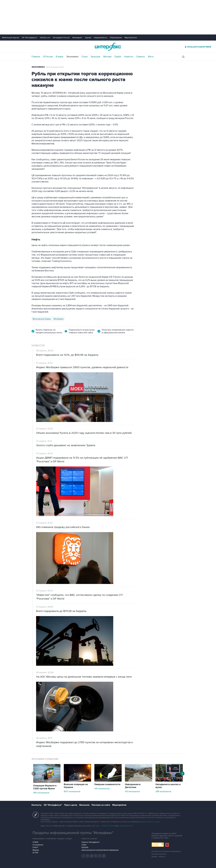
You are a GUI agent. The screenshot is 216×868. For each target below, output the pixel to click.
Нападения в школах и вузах (168, 786)
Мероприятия (131, 38)
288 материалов (163, 791)
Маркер (36, 850)
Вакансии (84, 805)
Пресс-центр (71, 805)
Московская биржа (42, 319)
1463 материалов (41, 793)
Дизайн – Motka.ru (159, 857)
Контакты (37, 805)
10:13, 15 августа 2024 (55, 67)
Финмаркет (77, 38)
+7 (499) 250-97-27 (126, 826)
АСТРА (35, 853)
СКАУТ (35, 847)
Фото (151, 57)
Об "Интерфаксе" (30, 38)
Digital (118, 57)
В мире (60, 57)
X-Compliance (38, 845)
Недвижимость (100, 38)
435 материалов (102, 789)
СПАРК (35, 842)
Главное (36, 57)
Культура (96, 57)
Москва (107, 57)
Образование (116, 38)
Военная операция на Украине (76, 786)
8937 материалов (72, 791)
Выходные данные (159, 854)
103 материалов (132, 791)
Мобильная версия (11, 38)
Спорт (85, 57)
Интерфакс (108, 47)
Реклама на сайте (101, 805)
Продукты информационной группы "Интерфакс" (73, 833)
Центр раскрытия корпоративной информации (100, 850)
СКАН (84, 845)
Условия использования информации (166, 851)
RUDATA (85, 847)
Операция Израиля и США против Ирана (45, 787)
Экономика (72, 57)
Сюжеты (141, 57)
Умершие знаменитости (107, 784)
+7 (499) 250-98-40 (107, 826)
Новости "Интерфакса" (91, 842)
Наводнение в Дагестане (133, 786)
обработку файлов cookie (150, 822)
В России (48, 57)
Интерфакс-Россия (61, 38)
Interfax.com (45, 38)
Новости (129, 57)
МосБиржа (59, 319)
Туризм (88, 38)
